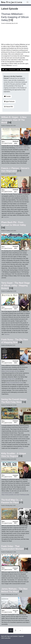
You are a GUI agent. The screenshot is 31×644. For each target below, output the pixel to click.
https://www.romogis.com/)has (11, 371)
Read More (15, 66)
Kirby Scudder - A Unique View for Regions (14, 455)
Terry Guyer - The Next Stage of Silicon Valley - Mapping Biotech (15, 286)
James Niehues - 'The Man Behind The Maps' (14, 590)
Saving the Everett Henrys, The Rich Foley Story (14, 401)
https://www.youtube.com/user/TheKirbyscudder (15, 495)
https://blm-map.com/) (8, 379)
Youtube (7, 96)
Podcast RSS (9, 107)
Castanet (15, 636)
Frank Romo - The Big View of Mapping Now (15, 341)
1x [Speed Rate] (28, 70)
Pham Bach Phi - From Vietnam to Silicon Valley (14, 224)
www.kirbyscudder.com (8, 493)
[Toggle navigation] (28, 2)
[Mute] (21, 70)
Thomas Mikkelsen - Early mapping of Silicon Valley (15, 17)
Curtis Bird (7, 638)
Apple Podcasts (9, 102)
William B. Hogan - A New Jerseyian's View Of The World (14, 120)
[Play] (3, 70)
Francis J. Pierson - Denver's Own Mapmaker (15, 170)
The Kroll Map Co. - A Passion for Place (12, 501)
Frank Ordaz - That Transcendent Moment (12, 548)
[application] (15, 70)
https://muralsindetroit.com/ (15, 383)
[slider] (12, 70)
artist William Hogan (21, 148)
